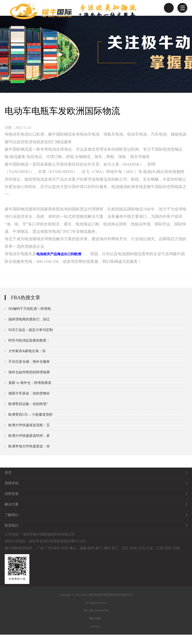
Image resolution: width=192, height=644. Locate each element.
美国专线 (96, 493)
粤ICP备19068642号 (96, 620)
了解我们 (96, 524)
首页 (96, 482)
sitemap (95, 636)
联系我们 (96, 535)
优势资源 (96, 503)
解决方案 (96, 514)
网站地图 (95, 628)
